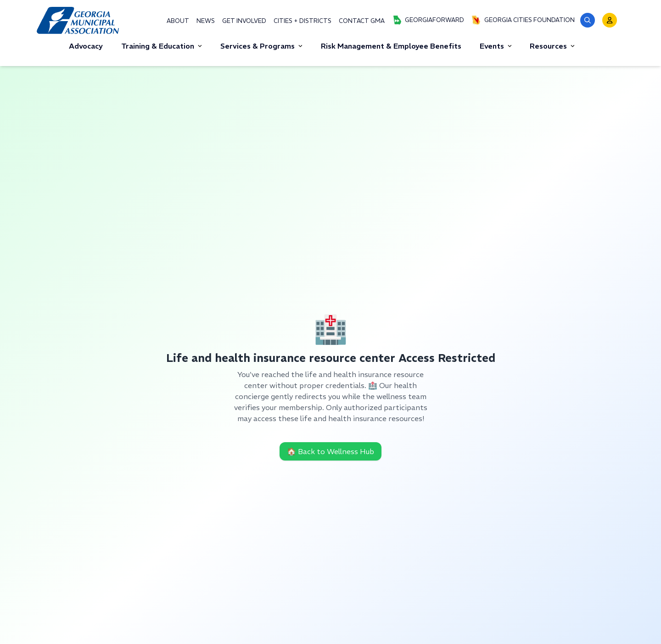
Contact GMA (362, 21)
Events (496, 46)
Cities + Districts (302, 21)
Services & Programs (261, 46)
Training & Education (162, 46)
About (178, 21)
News (206, 21)
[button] (588, 20)
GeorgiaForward (428, 20)
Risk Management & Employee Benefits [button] (391, 46)
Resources (552, 46)
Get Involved (244, 21)
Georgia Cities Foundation (523, 20)
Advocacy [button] (86, 46)
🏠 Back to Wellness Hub (330, 451)
